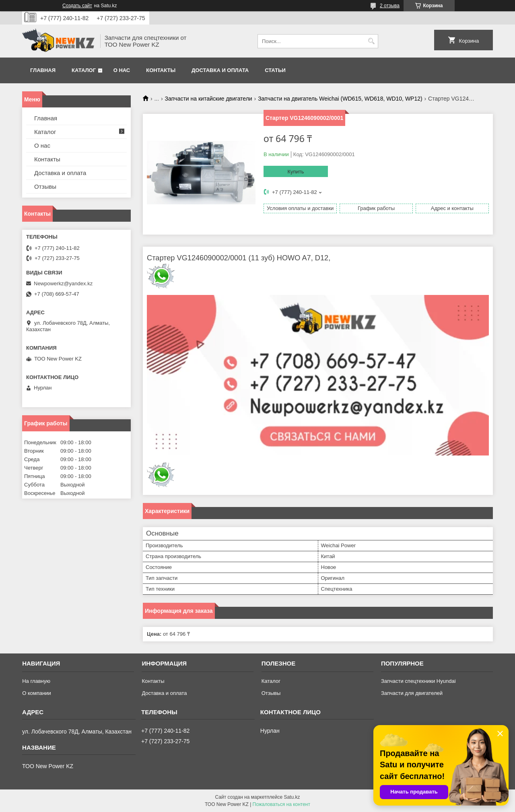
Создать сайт (77, 6)
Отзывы (45, 187)
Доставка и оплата (220, 70)
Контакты (161, 70)
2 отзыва (390, 6)
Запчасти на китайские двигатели (209, 99)
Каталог (84, 70)
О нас (122, 70)
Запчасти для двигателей (412, 693)
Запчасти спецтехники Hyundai (418, 681)
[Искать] (371, 41)
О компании (37, 693)
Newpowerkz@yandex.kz (63, 283)
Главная (43, 70)
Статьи (275, 70)
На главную (36, 681)
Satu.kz (292, 797)
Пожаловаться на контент (281, 804)
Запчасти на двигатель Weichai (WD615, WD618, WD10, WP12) (340, 99)
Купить (296, 172)
